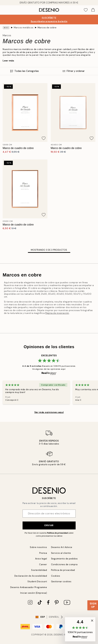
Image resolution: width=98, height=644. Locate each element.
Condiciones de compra (64, 564)
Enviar (49, 525)
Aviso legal (41, 559)
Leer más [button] (8, 61)
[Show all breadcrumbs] (6, 28)
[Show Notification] (93, 605)
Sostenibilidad (39, 570)
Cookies (56, 576)
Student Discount (37, 582)
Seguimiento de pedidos (64, 559)
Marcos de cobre (47, 28)
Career (43, 564)
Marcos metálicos (24, 28)
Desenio (59, 635)
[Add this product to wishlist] (44, 138)
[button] (80, 629)
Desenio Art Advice (62, 547)
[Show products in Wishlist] (86, 10)
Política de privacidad (57, 533)
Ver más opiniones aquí (49, 412)
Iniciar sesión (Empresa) (34, 593)
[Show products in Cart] (93, 10)
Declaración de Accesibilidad (31, 576)
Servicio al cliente (61, 553)
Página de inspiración (57, 313)
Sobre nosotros (38, 547)
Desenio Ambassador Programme (29, 587)
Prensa (43, 553)
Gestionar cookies (61, 582)
